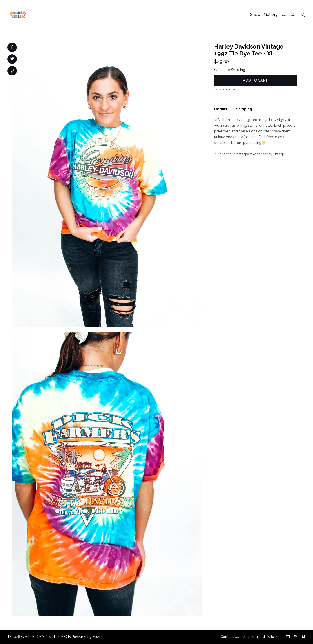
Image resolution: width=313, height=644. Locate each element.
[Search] (303, 15)
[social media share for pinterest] (12, 71)
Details (221, 109)
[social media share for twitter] (12, 60)
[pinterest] (296, 637)
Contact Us (230, 637)
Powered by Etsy (86, 637)
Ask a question (224, 90)
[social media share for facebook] (12, 47)
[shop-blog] (304, 637)
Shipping (244, 109)
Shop (255, 14)
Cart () (289, 14)
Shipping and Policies (261, 637)
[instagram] (288, 637)
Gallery (271, 14)
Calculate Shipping (230, 70)
